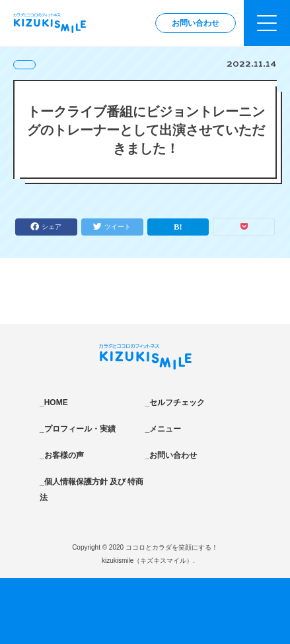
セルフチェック (177, 402)
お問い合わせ (196, 23)
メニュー (165, 429)
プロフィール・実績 (80, 429)
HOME (56, 402)
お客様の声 (64, 455)
